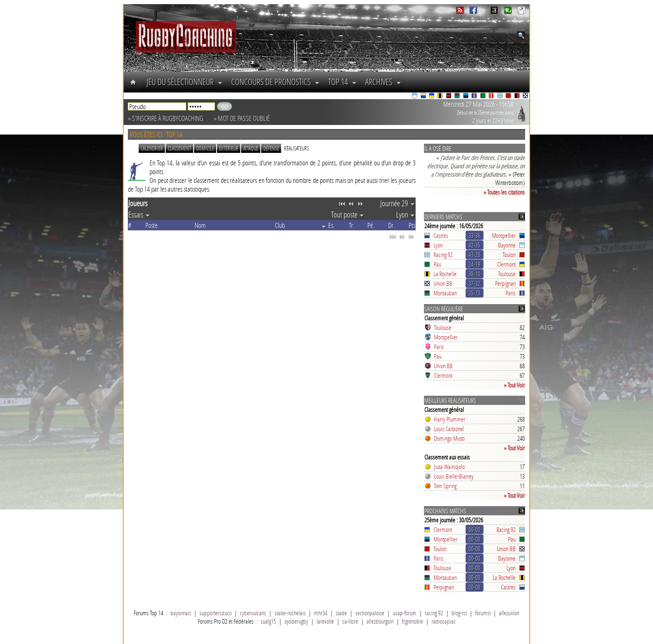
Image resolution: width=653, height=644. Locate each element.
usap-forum (405, 613)
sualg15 (268, 621)
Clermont (506, 264)
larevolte (325, 621)
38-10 (474, 274)
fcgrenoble (412, 621)
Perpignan (505, 283)
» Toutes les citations (504, 192)
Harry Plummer (450, 419)
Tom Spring (445, 486)
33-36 (474, 235)
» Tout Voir (514, 385)
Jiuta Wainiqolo (449, 467)
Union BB (443, 283)
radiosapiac (444, 621)
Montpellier (504, 235)
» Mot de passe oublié (242, 118)
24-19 (474, 264)
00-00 (474, 529)
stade (341, 613)
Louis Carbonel (449, 429)
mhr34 (321, 613)
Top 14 (343, 82)
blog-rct (459, 613)
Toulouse (507, 274)
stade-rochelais (290, 613)
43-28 (474, 255)
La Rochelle (445, 274)
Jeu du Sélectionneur (185, 82)
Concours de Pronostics (275, 82)
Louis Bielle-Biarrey (454, 476)
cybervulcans (253, 613)
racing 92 (434, 613)
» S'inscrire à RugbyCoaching (166, 118)
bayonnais (181, 613)
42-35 (474, 245)
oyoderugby (296, 621)
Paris (511, 293)
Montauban (445, 293)
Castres (441, 235)
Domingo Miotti (449, 438)
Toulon (509, 255)
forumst (483, 613)
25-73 (474, 293)
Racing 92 (443, 255)
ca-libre (350, 621)
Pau (437, 264)
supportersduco (216, 613)
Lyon (438, 245)
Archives (383, 82)
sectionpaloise (370, 613)
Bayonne (507, 245)
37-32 (474, 283)
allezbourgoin (380, 621)
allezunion (509, 613)
